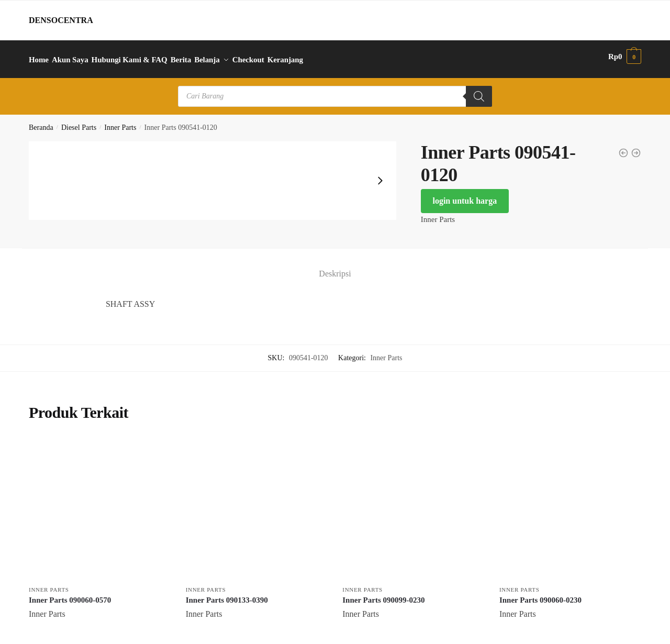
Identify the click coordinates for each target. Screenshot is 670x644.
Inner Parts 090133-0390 (227, 594)
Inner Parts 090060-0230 (540, 594)
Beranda (41, 122)
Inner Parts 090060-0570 (70, 594)
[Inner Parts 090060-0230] (570, 503)
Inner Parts (120, 122)
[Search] (479, 91)
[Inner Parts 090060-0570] (99, 503)
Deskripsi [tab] (335, 268)
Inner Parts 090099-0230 (383, 594)
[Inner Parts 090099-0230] (413, 503)
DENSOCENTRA (61, 20)
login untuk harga (465, 195)
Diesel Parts (79, 122)
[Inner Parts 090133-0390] (256, 503)
